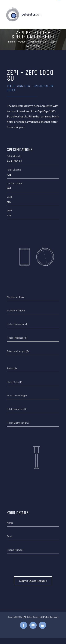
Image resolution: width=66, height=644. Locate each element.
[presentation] (34, 564)
